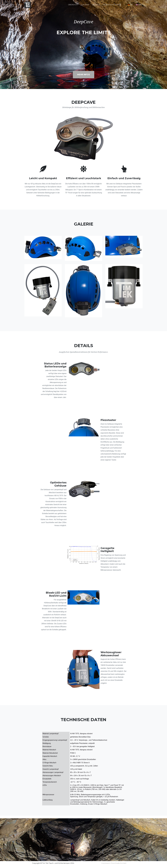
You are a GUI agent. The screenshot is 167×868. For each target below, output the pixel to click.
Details (96, 6)
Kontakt (123, 863)
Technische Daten (112, 6)
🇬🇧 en (139, 6)
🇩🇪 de (130, 6)
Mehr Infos (84, 75)
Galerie (85, 6)
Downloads (115, 863)
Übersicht (73, 6)
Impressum (106, 863)
